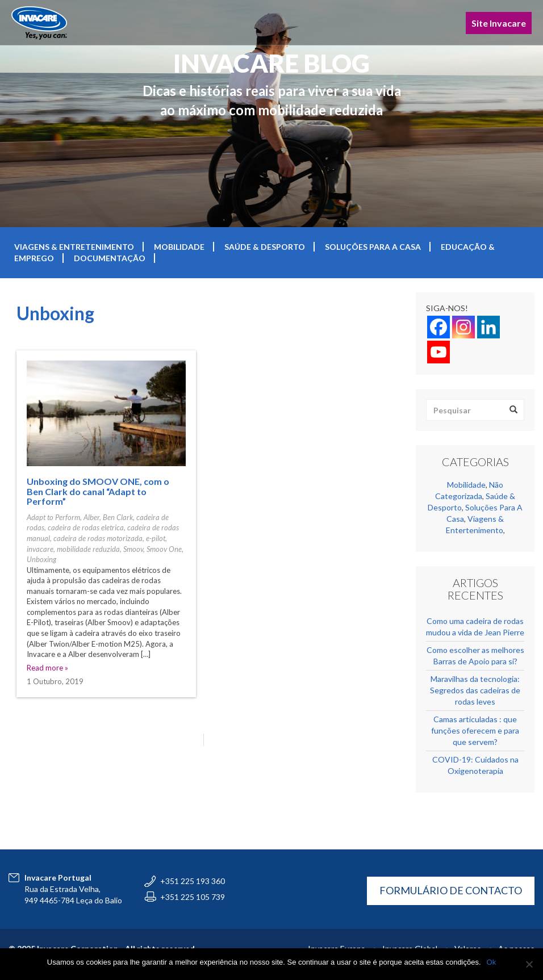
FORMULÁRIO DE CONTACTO (451, 890)
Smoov (133, 549)
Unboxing (41, 559)
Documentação (110, 258)
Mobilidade (179, 247)
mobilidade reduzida (88, 549)
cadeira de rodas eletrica (86, 527)
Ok (492, 962)
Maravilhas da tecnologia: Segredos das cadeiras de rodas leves (475, 690)
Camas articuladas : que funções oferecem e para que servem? (475, 730)
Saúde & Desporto (265, 247)
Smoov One (164, 549)
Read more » (47, 668)
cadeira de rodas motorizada (98, 538)
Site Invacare (499, 23)
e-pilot (156, 538)
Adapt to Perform (53, 517)
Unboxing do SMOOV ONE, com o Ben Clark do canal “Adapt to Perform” (98, 491)
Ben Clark (118, 517)
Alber (91, 517)
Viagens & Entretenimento (74, 247)
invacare (40, 549)
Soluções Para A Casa (373, 247)
